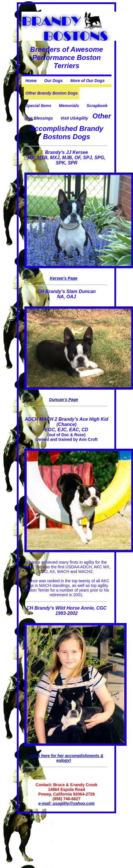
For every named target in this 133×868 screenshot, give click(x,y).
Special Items (38, 106)
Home (31, 81)
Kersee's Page (63, 278)
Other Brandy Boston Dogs (51, 93)
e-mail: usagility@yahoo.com (66, 803)
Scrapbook (97, 106)
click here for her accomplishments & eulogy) (67, 758)
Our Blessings (39, 118)
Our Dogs (53, 81)
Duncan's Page (64, 400)
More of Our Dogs (87, 81)
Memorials (69, 106)
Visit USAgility (74, 118)
